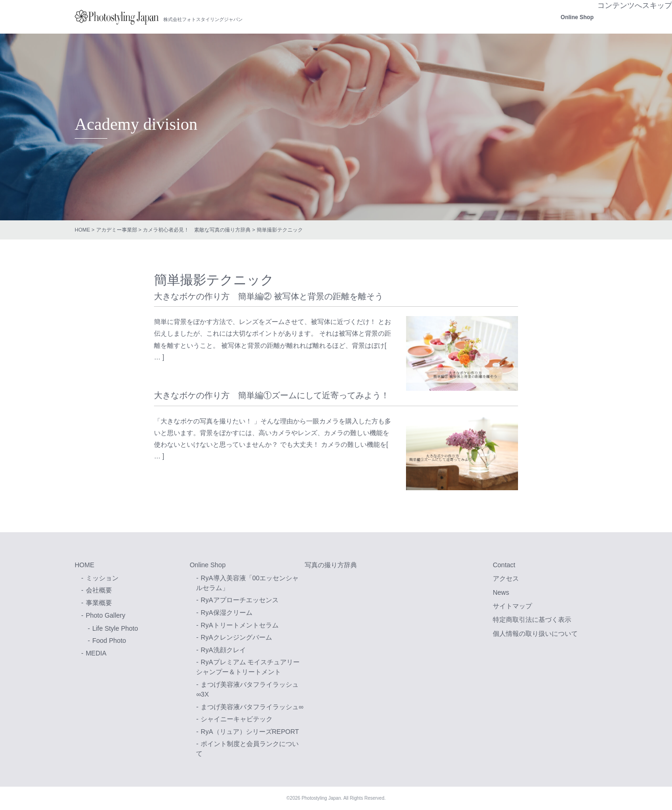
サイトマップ (512, 606)
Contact (504, 565)
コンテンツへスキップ (635, 5)
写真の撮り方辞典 (331, 565)
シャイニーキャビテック (237, 719)
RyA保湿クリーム (226, 613)
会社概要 (99, 590)
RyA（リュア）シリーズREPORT (250, 732)
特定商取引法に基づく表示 (532, 620)
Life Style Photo (115, 628)
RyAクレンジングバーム (236, 637)
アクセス (506, 578)
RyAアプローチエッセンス (239, 600)
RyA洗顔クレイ (223, 650)
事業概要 (99, 603)
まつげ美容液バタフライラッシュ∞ (252, 707)
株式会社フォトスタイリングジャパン (117, 17)
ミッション (102, 578)
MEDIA (96, 653)
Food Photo (109, 641)
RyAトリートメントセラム (239, 625)
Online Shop (577, 17)
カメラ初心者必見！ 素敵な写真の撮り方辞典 (197, 230)
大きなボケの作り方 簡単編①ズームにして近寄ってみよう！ (272, 395)
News (501, 592)
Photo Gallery (106, 615)
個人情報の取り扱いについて (535, 634)
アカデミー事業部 (117, 230)
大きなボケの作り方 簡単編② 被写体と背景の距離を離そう (269, 296)
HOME (82, 230)
